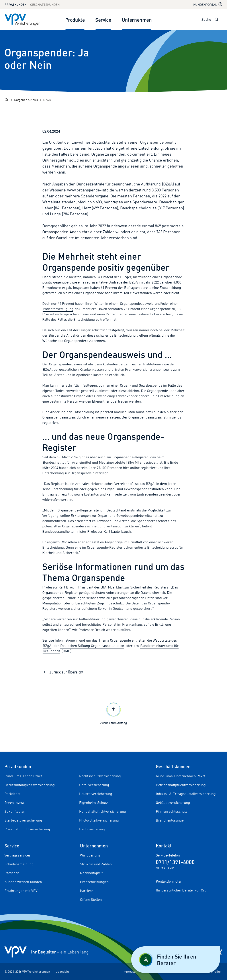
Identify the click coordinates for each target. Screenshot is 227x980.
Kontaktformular (169, 881)
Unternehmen (137, 20)
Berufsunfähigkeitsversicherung (30, 785)
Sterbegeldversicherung (23, 820)
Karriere (87, 891)
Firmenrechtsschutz (172, 811)
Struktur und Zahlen (96, 864)
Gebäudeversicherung (173, 803)
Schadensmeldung (19, 864)
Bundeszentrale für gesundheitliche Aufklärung (118, 184)
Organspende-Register (130, 457)
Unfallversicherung (94, 785)
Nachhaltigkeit (91, 873)
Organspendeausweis (137, 303)
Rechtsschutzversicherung (100, 776)
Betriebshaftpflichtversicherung (181, 785)
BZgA (47, 369)
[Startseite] (6, 100)
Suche (206, 19)
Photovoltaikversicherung (99, 820)
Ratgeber (12, 873)
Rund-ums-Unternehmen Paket (181, 776)
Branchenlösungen (171, 820)
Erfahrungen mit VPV (21, 891)
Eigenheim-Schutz (93, 803)
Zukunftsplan (15, 811)
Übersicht (62, 971)
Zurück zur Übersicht (63, 672)
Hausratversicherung (96, 794)
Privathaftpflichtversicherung (27, 829)
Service (103, 20)
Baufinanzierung (92, 829)
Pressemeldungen (94, 882)
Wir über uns (90, 855)
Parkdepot (12, 794)
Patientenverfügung (58, 309)
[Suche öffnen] (217, 19)
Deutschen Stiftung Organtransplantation (92, 646)
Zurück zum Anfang (114, 713)
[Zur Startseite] (22, 19)
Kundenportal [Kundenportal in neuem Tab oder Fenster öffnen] (208, 4)
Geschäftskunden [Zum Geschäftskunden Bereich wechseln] (45, 5)
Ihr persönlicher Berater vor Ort (181, 890)
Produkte (75, 20)
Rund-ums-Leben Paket (23, 776)
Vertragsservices (18, 855)
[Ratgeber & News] (26, 100)
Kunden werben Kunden (23, 882)
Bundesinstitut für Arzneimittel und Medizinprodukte (84, 462)
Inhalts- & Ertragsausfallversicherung (186, 794)
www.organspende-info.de (91, 190)
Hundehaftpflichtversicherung (103, 811)
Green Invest (14, 803)
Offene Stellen (91, 899)
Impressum (130, 971)
